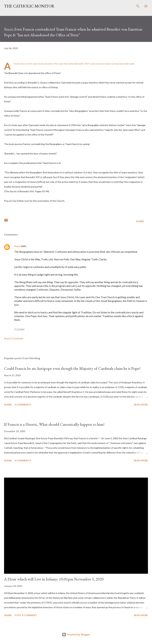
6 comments (23, 460)
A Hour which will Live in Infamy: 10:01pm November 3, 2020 (54, 579)
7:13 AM (19, 329)
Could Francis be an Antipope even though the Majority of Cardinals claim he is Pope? (72, 368)
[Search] (138, 6)
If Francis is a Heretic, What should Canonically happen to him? (54, 424)
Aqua (17, 246)
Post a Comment (14, 338)
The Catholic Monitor (29, 6)
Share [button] (140, 221)
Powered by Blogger (76, 634)
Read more (141, 405)
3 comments (23, 405)
